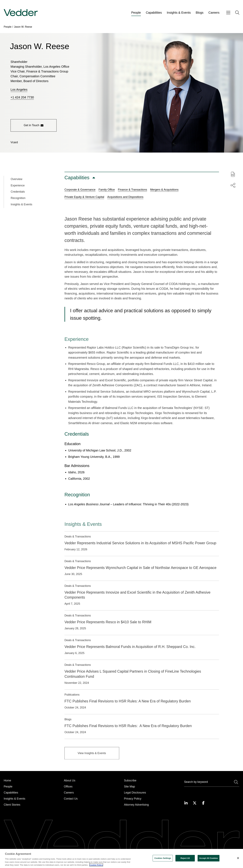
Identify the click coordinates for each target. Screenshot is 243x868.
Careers (214, 13)
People (136, 13)
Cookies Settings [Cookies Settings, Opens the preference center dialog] (163, 863)
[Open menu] (228, 13)
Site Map (129, 787)
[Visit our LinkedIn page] (186, 803)
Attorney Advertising (136, 805)
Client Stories (12, 805)
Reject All (185, 863)
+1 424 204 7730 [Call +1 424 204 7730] (22, 97)
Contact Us (71, 799)
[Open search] (237, 13)
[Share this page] (233, 185)
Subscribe (130, 780)
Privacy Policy (133, 799)
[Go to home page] (21, 13)
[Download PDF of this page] (233, 174)
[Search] (212, 782)
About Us (70, 780)
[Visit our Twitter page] (195, 803)
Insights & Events (179, 13)
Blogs (200, 13)
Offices (68, 787)
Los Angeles (19, 90)
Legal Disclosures (135, 793)
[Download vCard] (14, 142)
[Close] (238, 863)
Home (7, 780)
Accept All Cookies (209, 863)
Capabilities (154, 13)
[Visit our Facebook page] (203, 803)
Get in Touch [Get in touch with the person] (34, 125)
